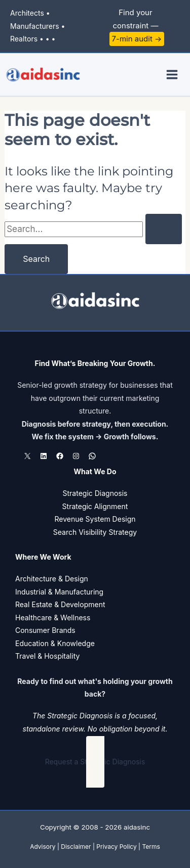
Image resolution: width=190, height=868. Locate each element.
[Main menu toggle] (173, 75)
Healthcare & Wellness (53, 618)
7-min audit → (137, 39)
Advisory (43, 847)
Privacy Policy (116, 847)
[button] (95, 762)
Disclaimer (76, 847)
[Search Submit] (164, 229)
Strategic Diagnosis (95, 493)
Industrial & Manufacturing (59, 592)
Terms (151, 847)
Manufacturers (35, 26)
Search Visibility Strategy (95, 532)
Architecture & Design (52, 579)
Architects (27, 13)
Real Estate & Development (60, 604)
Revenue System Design (95, 519)
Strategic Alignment (95, 506)
